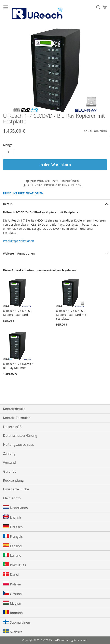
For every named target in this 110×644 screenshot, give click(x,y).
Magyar (12, 603)
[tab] (55, 204)
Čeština (12, 594)
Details (8, 204)
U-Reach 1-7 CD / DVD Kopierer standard (18, 313)
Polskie (12, 584)
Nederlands (15, 507)
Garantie (10, 471)
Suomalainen (17, 622)
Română (13, 612)
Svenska (13, 632)
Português (15, 565)
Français (13, 536)
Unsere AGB (12, 427)
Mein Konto (12, 498)
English (12, 517)
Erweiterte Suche (16, 489)
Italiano (12, 555)
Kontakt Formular (17, 418)
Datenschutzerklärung (20, 436)
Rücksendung (13, 480)
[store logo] (37, 12)
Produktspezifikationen (23, 193)
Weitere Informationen (19, 253)
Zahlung (9, 453)
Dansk (11, 574)
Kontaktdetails (14, 409)
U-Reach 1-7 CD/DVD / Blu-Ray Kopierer (18, 366)
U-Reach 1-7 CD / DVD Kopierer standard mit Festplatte (71, 315)
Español (13, 546)
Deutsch (13, 527)
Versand (9, 462)
